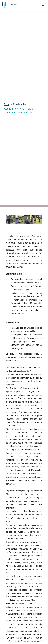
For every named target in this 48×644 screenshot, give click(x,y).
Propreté (9, 112)
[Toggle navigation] (43, 6)
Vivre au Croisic (24, 109)
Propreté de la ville (26, 112)
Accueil (8, 109)
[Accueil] (12, 6)
